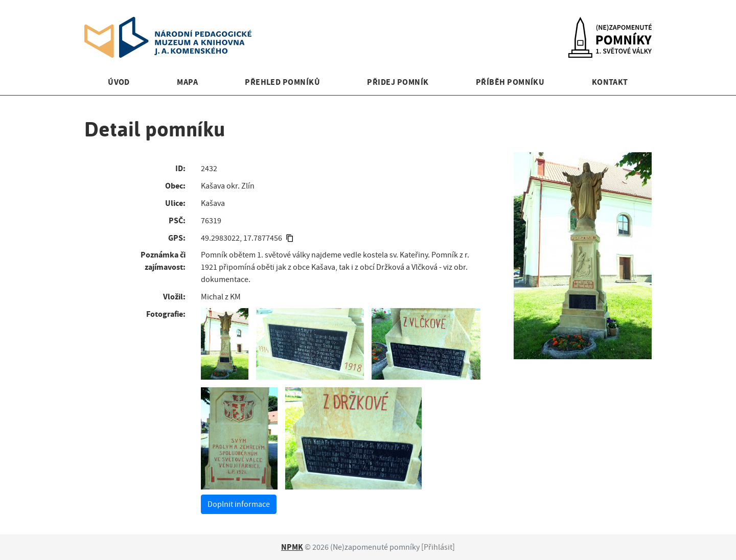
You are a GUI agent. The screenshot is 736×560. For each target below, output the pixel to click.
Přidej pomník (398, 82)
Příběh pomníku (510, 82)
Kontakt (610, 82)
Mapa (187, 82)
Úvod (119, 82)
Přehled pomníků (282, 82)
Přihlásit (438, 547)
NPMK (292, 547)
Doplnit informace (239, 504)
